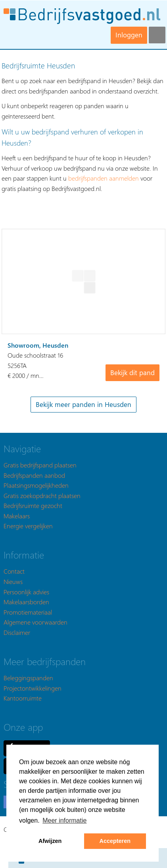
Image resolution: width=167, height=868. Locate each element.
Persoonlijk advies (26, 592)
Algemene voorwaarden (36, 622)
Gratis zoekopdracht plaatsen (42, 495)
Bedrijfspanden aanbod (34, 475)
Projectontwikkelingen (33, 688)
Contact (14, 571)
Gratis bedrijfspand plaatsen (40, 465)
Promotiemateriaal (28, 612)
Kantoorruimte (23, 698)
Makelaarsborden (26, 602)
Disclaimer (17, 632)
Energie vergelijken (28, 526)
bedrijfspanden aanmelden (104, 178)
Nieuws (13, 581)
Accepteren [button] (115, 841)
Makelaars (17, 516)
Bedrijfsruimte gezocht (33, 505)
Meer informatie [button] (64, 820)
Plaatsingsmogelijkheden (36, 485)
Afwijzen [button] (50, 841)
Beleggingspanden (28, 678)
